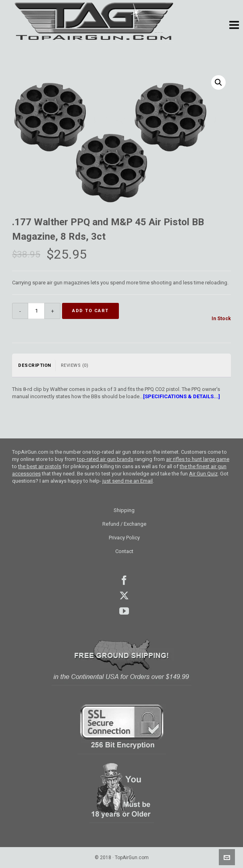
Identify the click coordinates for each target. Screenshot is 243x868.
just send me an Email (128, 481)
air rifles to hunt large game (198, 459)
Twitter (124, 596)
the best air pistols (40, 466)
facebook (124, 580)
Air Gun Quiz (203, 474)
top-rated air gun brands (105, 459)
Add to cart (90, 311)
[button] (234, 25)
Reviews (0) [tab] (75, 365)
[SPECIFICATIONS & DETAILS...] (182, 396)
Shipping (124, 510)
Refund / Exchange (124, 524)
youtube (124, 611)
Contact (124, 551)
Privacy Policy (124, 538)
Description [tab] (35, 365)
